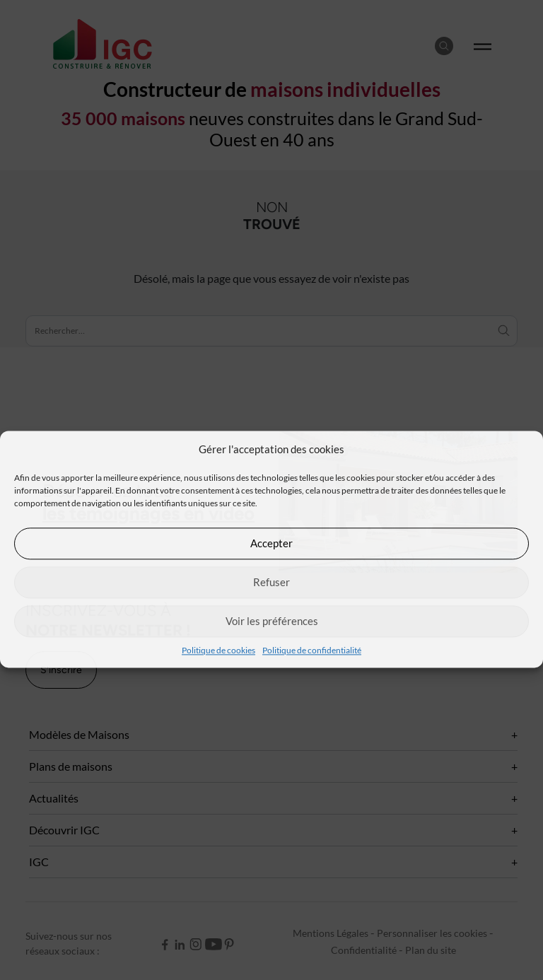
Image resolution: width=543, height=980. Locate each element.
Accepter (271, 543)
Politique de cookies (218, 650)
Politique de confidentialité (312, 650)
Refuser (271, 582)
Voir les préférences (272, 621)
